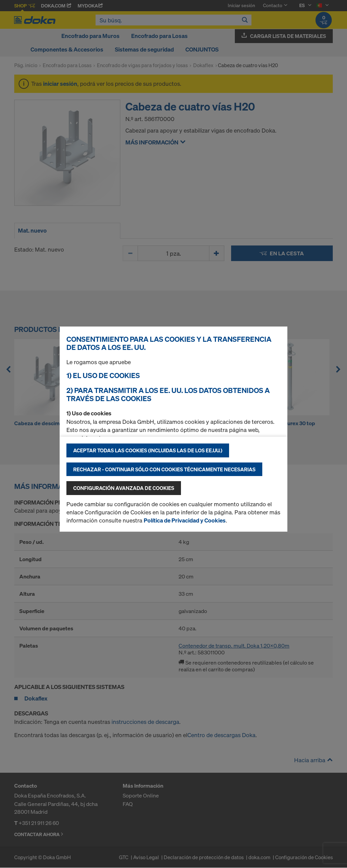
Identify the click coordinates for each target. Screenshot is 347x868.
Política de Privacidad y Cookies (185, 520)
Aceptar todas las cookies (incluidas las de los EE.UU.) (148, 450)
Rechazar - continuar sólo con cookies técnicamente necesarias (164, 469)
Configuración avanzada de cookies (124, 488)
